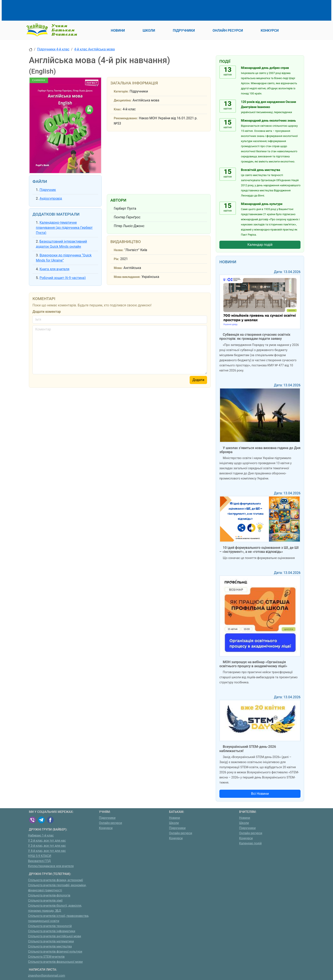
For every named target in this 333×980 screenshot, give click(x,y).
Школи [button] (149, 31)
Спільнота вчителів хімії (45, 901)
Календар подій (260, 245)
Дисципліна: (123, 100)
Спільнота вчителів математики (51, 941)
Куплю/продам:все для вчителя (51, 866)
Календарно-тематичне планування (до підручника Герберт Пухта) (64, 228)
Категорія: (121, 92)
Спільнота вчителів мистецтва (50, 947)
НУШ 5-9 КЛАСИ (40, 856)
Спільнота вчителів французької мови (55, 962)
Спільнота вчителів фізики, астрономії (56, 880)
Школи (174, 823)
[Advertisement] (106, 10)
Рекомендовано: (126, 118)
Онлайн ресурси (111, 823)
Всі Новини (260, 794)
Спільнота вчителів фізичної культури (55, 952)
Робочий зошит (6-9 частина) (63, 278)
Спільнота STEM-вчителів (46, 957)
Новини (175, 818)
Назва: (119, 250)
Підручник (48, 190)
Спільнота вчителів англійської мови (55, 936)
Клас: (118, 109)
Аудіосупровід (51, 198)
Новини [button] (118, 31)
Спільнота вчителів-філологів (49, 895)
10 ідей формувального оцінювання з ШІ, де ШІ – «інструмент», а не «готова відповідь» (259, 550)
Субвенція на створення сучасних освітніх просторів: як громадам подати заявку (255, 337)
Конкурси (106, 828)
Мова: (118, 268)
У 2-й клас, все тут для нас (47, 841)
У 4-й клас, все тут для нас (47, 851)
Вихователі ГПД (39, 861)
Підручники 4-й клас (53, 49)
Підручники (107, 818)
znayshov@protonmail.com (47, 976)
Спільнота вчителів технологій (50, 926)
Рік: (116, 259)
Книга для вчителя (54, 269)
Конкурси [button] (270, 31)
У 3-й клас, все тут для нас (47, 846)
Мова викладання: (127, 277)
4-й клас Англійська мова (94, 49)
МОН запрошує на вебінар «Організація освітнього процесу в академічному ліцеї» (253, 664)
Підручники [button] (184, 31)
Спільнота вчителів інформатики (52, 931)
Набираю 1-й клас (41, 836)
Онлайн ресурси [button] (228, 31)
